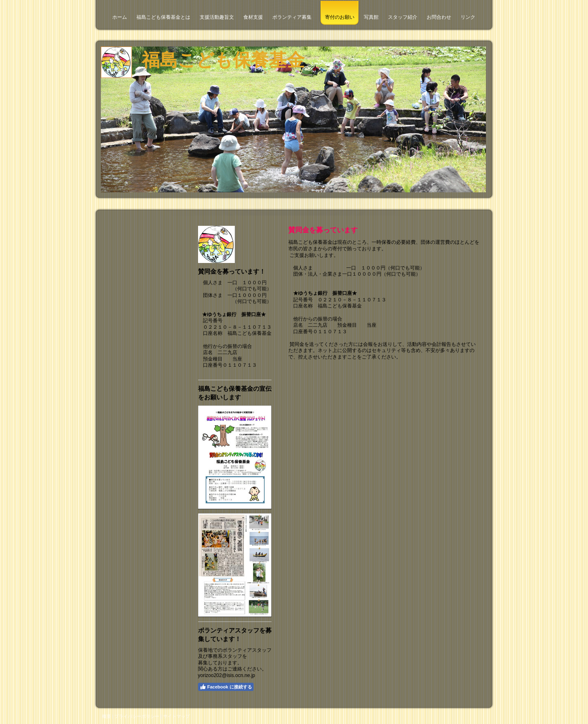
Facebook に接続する (226, 687)
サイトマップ (176, 716)
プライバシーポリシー (137, 716)
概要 (107, 716)
